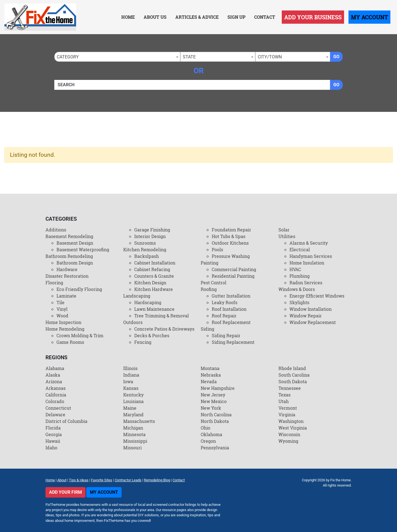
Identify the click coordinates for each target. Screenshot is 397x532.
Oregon (208, 441)
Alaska (53, 375)
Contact (265, 17)
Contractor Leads (128, 480)
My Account (369, 17)
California (56, 395)
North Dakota (215, 421)
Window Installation (311, 309)
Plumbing (300, 276)
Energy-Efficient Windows (317, 296)
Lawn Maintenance (154, 309)
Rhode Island (292, 368)
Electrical (300, 249)
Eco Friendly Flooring (79, 289)
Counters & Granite (154, 276)
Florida (53, 428)
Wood (62, 316)
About (62, 480)
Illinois (130, 368)
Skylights (299, 302)
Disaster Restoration (67, 276)
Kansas (131, 388)
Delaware (55, 414)
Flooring (54, 283)
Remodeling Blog (157, 480)
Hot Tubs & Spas (229, 236)
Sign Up (236, 17)
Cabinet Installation (155, 263)
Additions (56, 230)
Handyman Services (311, 256)
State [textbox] (189, 57)
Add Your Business (313, 17)
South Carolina (294, 375)
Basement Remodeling (69, 236)
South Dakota (293, 381)
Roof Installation (229, 309)
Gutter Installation (231, 296)
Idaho (51, 448)
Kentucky (133, 395)
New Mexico (214, 401)
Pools (217, 249)
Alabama (55, 368)
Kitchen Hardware (154, 289)
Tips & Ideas (79, 480)
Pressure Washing (231, 256)
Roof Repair (224, 316)
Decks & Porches (152, 335)
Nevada (209, 381)
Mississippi (135, 441)
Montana (210, 368)
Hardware (67, 269)
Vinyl (62, 309)
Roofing (209, 289)
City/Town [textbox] (270, 57)
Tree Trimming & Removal (162, 316)
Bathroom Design (75, 263)
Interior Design (150, 236)
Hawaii (53, 441)
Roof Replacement (231, 322)
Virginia (287, 414)
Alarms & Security (309, 243)
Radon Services (306, 283)
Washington (291, 421)
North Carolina (216, 414)
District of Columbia (66, 421)
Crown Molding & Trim (80, 335)
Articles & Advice (197, 17)
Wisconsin (289, 434)
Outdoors (133, 322)
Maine (130, 408)
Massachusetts (139, 421)
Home (128, 17)
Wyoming (288, 441)
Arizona (54, 381)
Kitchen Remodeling (145, 249)
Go (336, 57)
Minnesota (134, 434)
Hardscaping (148, 302)
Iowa (128, 381)
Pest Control (214, 283)
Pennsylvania (215, 448)
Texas (285, 395)
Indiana (131, 375)
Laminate (66, 296)
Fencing (143, 342)
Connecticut (58, 408)
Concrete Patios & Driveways (164, 329)
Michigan (133, 428)
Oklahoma (211, 434)
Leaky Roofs (225, 302)
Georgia (54, 434)
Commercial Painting (234, 269)
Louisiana (133, 401)
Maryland (133, 414)
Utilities (287, 236)
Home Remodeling (65, 329)
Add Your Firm (65, 492)
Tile (61, 302)
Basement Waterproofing (83, 249)
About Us (155, 17)
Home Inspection (63, 322)
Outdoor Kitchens (230, 243)
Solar (284, 230)
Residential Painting (233, 276)
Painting (210, 263)
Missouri (132, 448)
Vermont (288, 408)
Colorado (55, 401)
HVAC (295, 269)
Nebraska (211, 375)
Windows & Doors (297, 289)
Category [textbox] (68, 57)
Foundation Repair (231, 230)
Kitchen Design (150, 283)
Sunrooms (145, 243)
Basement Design (75, 243)
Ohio (206, 428)
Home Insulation (307, 263)
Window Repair (306, 316)
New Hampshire (218, 388)
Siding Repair (226, 335)
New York (211, 408)
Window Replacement (313, 322)
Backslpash (147, 256)
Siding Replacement (233, 342)
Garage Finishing (152, 230)
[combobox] (117, 57)
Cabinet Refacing (152, 269)
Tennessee (290, 388)
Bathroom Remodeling (69, 256)
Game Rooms (70, 342)
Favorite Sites (102, 480)
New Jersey (213, 395)
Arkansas (56, 388)
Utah (284, 401)
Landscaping (137, 296)
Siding (207, 329)
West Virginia (293, 428)
